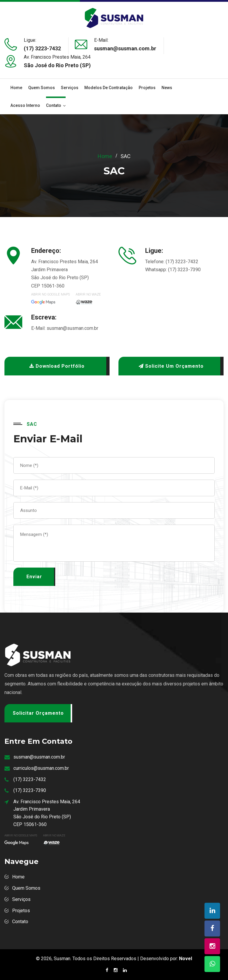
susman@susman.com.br (72, 328)
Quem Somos (42, 88)
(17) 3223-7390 (184, 270)
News (167, 88)
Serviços (70, 88)
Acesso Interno (25, 105)
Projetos (147, 88)
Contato (54, 105)
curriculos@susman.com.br (41, 768)
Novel (186, 959)
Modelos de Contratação (109, 88)
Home (16, 88)
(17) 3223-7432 (42, 48)
